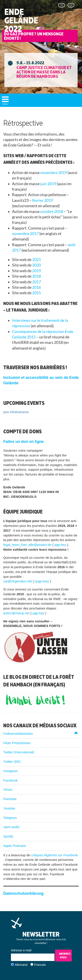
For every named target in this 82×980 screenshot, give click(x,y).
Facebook (10, 780)
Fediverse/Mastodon (18, 734)
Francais (40, 965)
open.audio (11, 827)
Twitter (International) (19, 752)
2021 (37, 260)
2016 (37, 287)
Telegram (10, 818)
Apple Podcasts (15, 846)
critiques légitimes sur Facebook (54, 855)
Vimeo (8, 789)
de (62, 5)
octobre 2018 (52, 211)
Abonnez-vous (65, 956)
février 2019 (43, 200)
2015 (37, 293)
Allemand (21, 965)
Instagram (11, 771)
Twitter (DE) (12, 762)
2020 (37, 265)
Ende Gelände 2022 (21, 20)
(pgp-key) (43, 581)
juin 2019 (49, 184)
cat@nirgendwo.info (18, 581)
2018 (37, 276)
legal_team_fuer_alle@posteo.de (28, 545)
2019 (37, 271)
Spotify (8, 836)
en (71, 5)
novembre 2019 (54, 173)
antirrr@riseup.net (17, 613)
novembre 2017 (26, 234)
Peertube (10, 799)
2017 (37, 282)
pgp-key (61, 545)
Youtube (9, 808)
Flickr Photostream (17, 743)
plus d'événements (16, 412)
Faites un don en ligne (24, 442)
